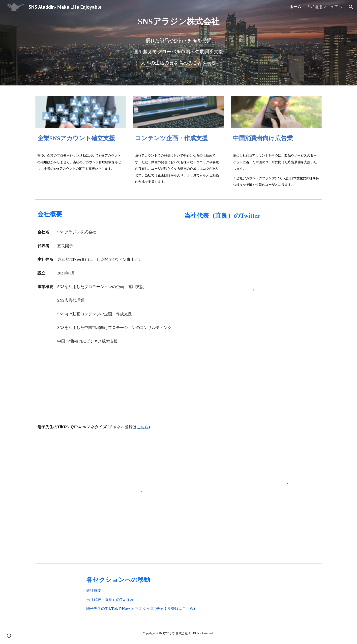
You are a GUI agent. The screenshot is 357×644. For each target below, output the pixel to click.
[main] (178, 43)
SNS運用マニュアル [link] (325, 7)
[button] (351, 7)
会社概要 (94, 590)
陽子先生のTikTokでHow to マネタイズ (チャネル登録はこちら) (141, 609)
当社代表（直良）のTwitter (110, 600)
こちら (143, 427)
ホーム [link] (295, 7)
